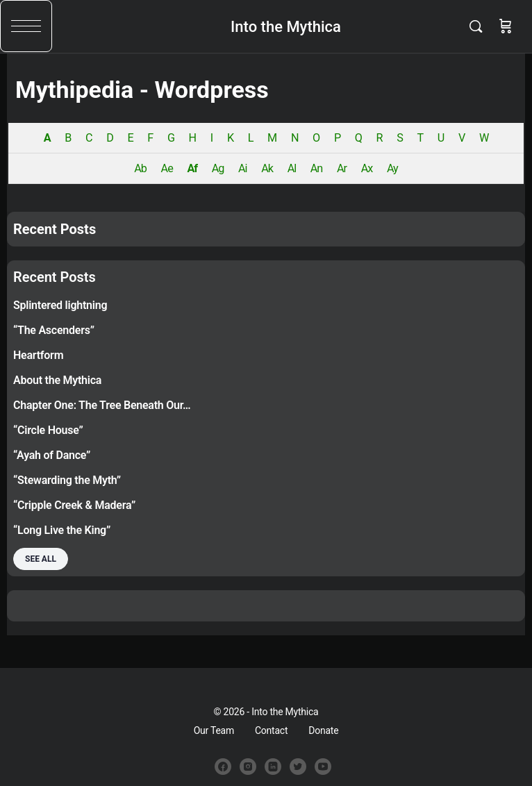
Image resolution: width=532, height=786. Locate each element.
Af (192, 168)
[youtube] (323, 767)
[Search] (479, 26)
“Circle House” (48, 430)
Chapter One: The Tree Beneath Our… (102, 405)
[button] (26, 26)
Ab (140, 168)
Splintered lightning (60, 305)
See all (41, 559)
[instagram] (248, 767)
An (317, 168)
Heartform (38, 355)
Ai (243, 168)
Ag (218, 168)
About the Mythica (57, 380)
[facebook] (223, 767)
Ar (342, 168)
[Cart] (506, 26)
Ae (167, 168)
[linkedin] (273, 767)
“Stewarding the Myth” (67, 480)
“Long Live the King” (62, 530)
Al (292, 168)
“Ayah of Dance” (52, 455)
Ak (267, 168)
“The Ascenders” (54, 330)
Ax (367, 168)
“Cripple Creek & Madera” (74, 505)
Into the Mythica (286, 27)
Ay (392, 168)
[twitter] (298, 767)
